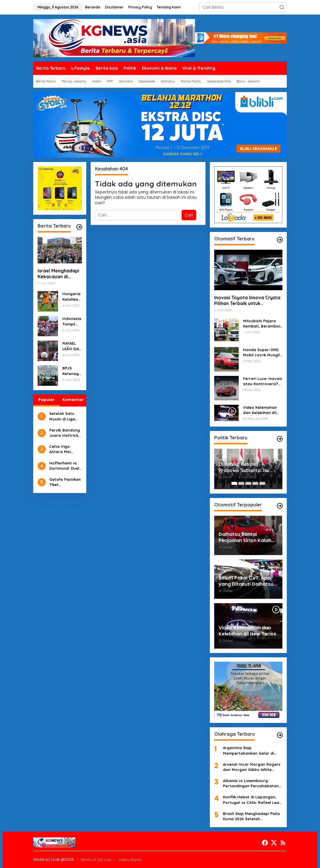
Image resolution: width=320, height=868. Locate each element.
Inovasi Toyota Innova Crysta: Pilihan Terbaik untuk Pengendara (248, 301)
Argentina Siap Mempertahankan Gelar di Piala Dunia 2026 (248, 750)
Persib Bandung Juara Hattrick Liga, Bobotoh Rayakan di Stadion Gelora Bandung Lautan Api (65, 433)
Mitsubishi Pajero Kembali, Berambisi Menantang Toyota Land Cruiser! (262, 324)
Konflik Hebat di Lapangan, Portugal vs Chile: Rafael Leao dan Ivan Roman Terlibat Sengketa (252, 800)
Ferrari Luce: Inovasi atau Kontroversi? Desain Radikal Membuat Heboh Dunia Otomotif (263, 381)
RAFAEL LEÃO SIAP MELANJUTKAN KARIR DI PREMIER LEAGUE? (72, 346)
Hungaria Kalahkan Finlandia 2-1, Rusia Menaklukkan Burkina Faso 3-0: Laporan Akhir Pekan (71, 296)
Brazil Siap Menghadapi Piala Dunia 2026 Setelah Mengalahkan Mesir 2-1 (251, 816)
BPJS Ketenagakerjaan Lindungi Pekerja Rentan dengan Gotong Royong (72, 371)
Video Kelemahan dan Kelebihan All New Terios (260, 410)
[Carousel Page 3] (248, 483)
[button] (282, 7)
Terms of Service (96, 860)
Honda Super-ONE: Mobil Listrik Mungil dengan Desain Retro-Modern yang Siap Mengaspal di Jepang (262, 352)
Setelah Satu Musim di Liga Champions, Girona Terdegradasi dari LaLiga (62, 416)
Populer (46, 400)
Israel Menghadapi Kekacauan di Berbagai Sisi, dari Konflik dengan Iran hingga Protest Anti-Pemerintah (60, 274)
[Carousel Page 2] (241, 483)
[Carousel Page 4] (255, 483)
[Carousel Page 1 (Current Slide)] (234, 483)
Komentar (73, 400)
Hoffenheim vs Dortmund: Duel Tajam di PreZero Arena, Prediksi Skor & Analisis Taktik (64, 466)
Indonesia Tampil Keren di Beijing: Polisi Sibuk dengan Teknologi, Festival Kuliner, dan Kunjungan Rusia (72, 321)
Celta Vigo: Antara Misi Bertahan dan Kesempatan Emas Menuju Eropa (63, 449)
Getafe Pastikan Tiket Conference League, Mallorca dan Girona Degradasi (65, 482)
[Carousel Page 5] (262, 483)
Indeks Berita (130, 860)
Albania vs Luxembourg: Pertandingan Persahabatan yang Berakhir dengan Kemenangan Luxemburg (251, 783)
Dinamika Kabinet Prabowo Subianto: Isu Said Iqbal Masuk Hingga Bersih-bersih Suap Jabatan (246, 467)
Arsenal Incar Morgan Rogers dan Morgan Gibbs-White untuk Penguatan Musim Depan (252, 767)
